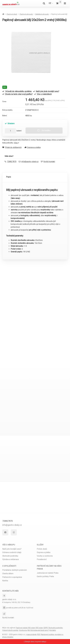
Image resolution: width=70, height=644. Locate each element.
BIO (5, 87)
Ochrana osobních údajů (12, 552)
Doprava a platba (33, 147)
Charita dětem (8, 574)
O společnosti (9, 566)
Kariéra (5, 581)
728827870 (7, 521)
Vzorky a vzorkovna (45, 556)
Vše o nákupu (9, 545)
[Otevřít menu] (65, 3)
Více (16, 143)
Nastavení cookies (48, 634)
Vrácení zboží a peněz (10, 630)
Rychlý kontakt (49, 162)
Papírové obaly (12, 14)
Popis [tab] (9, 177)
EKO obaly (39, 628)
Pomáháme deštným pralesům (15, 570)
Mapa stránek (31, 634)
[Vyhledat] (44, 3)
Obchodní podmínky (10, 556)
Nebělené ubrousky (42, 14)
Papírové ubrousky (26, 14)
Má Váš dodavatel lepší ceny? (38, 630)
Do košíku (44, 131)
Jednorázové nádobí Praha (48, 573)
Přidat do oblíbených (12, 147)
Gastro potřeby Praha (45, 576)
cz (52, 4)
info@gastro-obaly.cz (30, 162)
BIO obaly (32, 628)
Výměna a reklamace (11, 559)
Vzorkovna (23, 630)
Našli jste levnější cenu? (12, 549)
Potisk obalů (42, 549)
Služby (40, 545)
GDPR (46, 628)
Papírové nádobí (22, 628)
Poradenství (42, 559)
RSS (39, 634)
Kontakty (53, 630)
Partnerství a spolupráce (12, 577)
